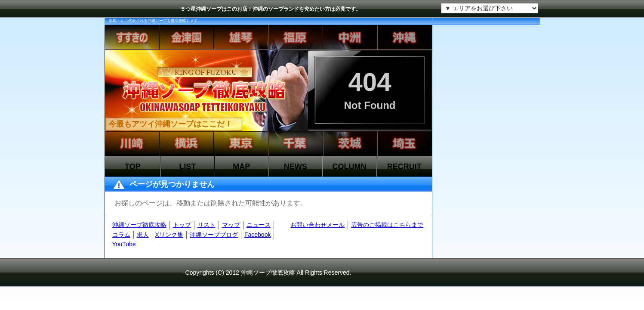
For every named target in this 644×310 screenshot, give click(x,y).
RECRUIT (404, 167)
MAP (241, 167)
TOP (133, 167)
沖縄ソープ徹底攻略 (139, 225)
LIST (187, 167)
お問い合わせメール (317, 225)
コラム (121, 235)
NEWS (296, 167)
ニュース (259, 225)
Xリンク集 (169, 235)
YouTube (124, 244)
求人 (143, 235)
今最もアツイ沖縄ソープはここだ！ (170, 124)
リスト (206, 225)
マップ (231, 225)
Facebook (257, 235)
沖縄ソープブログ (214, 235)
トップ (182, 225)
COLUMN (350, 167)
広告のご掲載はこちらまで (387, 225)
